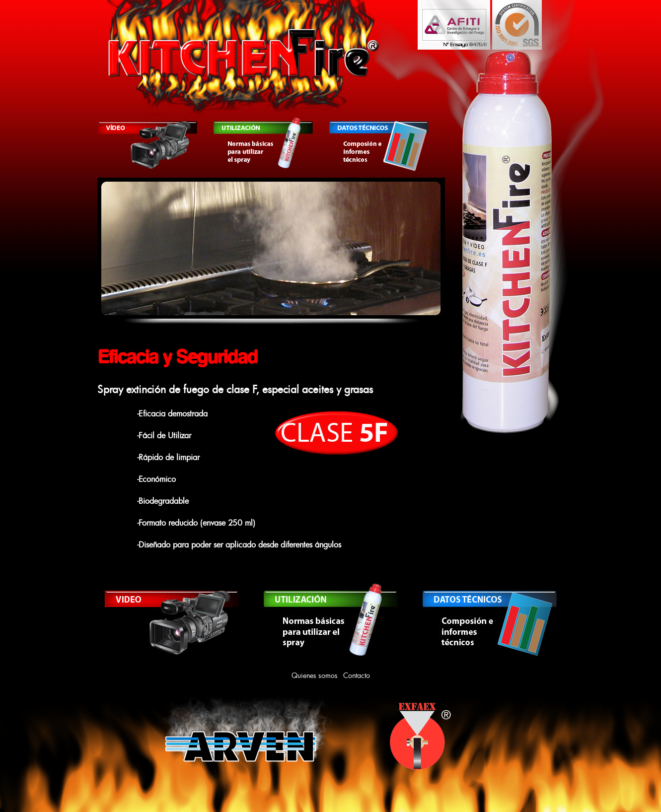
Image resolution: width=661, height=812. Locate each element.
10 (349, 334)
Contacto (357, 675)
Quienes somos (315, 675)
